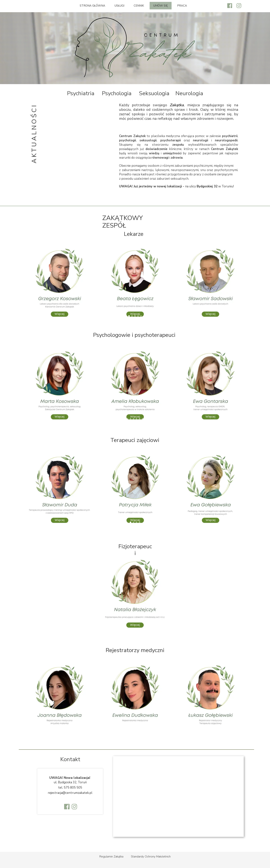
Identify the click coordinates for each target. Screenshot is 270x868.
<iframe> (178, 796)
